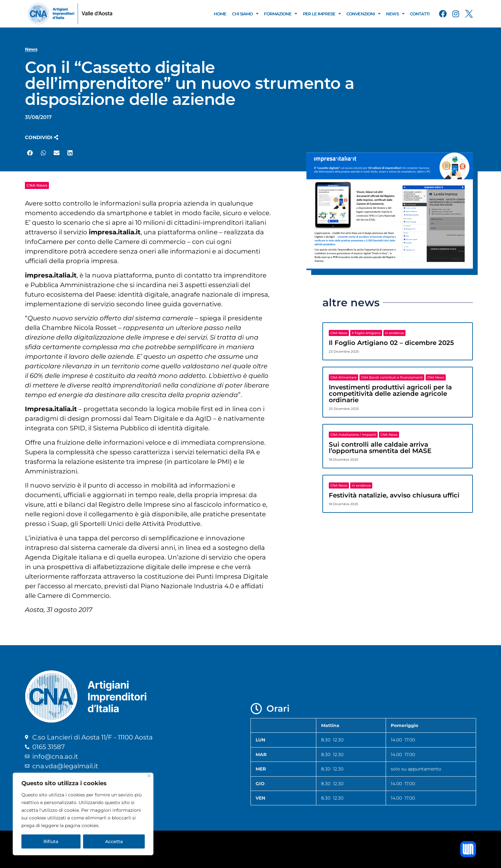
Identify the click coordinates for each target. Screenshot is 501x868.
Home (220, 14)
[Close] (149, 776)
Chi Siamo (245, 14)
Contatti (420, 14)
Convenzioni (363, 14)
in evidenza (394, 333)
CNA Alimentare (343, 377)
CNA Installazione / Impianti (353, 435)
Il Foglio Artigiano (366, 333)
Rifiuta (51, 841)
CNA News (37, 185)
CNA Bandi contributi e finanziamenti (392, 377)
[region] (83, 814)
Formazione (280, 14)
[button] (42, 137)
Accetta (114, 841)
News (395, 14)
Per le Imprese (322, 14)
